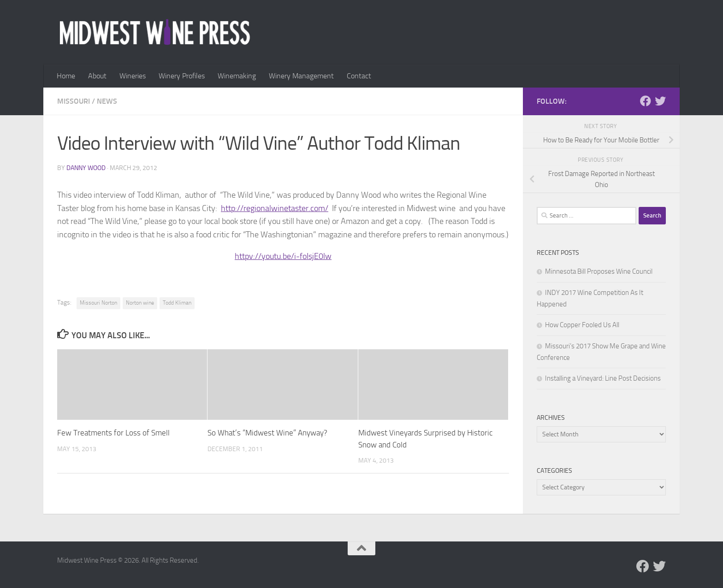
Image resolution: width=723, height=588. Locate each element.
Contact (359, 76)
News (107, 101)
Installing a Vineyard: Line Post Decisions (603, 378)
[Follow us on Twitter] (660, 101)
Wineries (133, 76)
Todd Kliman (177, 303)
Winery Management (301, 76)
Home (66, 76)
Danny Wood (86, 168)
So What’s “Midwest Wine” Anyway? (267, 433)
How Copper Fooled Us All (582, 325)
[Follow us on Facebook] (646, 101)
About (97, 76)
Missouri (74, 101)
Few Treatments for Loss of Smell (113, 433)
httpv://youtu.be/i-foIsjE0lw (283, 256)
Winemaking (237, 76)
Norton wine (140, 303)
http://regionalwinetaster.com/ (275, 208)
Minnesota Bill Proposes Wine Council (599, 271)
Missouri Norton (98, 303)
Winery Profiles (182, 76)
